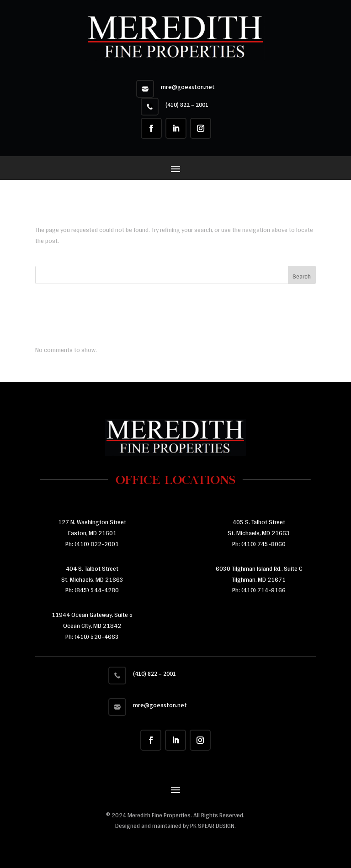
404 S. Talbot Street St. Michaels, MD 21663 (92, 574)
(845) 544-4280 (96, 590)
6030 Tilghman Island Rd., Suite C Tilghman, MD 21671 (259, 574)
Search (302, 276)
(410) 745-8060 (263, 544)
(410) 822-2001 (97, 544)
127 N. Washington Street (92, 522)
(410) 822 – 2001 (187, 105)
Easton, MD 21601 (92, 533)
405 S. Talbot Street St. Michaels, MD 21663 (259, 527)
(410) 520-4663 (96, 637)
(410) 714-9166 (263, 590)
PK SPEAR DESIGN (212, 826)
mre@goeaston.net (188, 87)
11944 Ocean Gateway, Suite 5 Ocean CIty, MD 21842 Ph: (92, 626)
